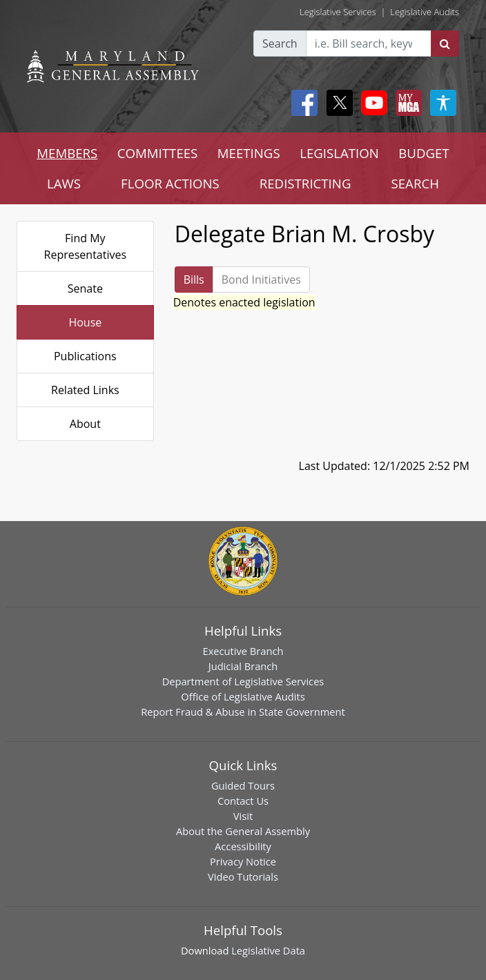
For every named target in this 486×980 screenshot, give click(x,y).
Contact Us (243, 801)
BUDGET (424, 153)
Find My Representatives (86, 246)
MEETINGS (249, 153)
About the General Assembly (243, 831)
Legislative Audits (425, 12)
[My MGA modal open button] (406, 103)
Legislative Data (268, 950)
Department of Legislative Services (243, 681)
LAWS (64, 183)
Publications (85, 356)
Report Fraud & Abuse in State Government (243, 712)
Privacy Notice (243, 861)
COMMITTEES (158, 153)
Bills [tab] (194, 280)
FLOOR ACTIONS (170, 183)
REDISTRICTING (305, 183)
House (85, 322)
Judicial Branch (243, 666)
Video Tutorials (243, 876)
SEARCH (415, 183)
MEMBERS (67, 153)
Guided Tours (243, 785)
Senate (85, 288)
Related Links (85, 390)
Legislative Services (338, 12)
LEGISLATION (339, 153)
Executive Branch (243, 651)
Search (280, 43)
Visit (243, 816)
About (85, 424)
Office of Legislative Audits (243, 696)
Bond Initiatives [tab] (261, 280)
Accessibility (243, 846)
